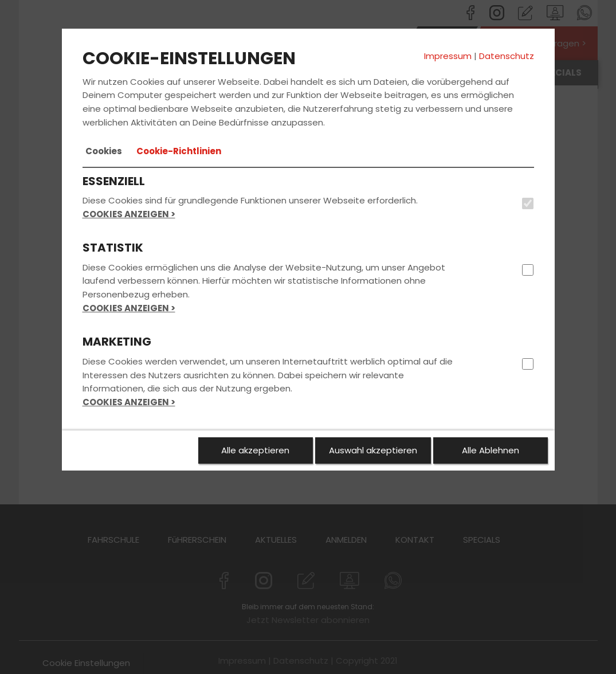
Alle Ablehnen (491, 450)
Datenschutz (507, 56)
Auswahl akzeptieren (373, 450)
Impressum (448, 56)
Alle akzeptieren (255, 450)
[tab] (104, 151)
